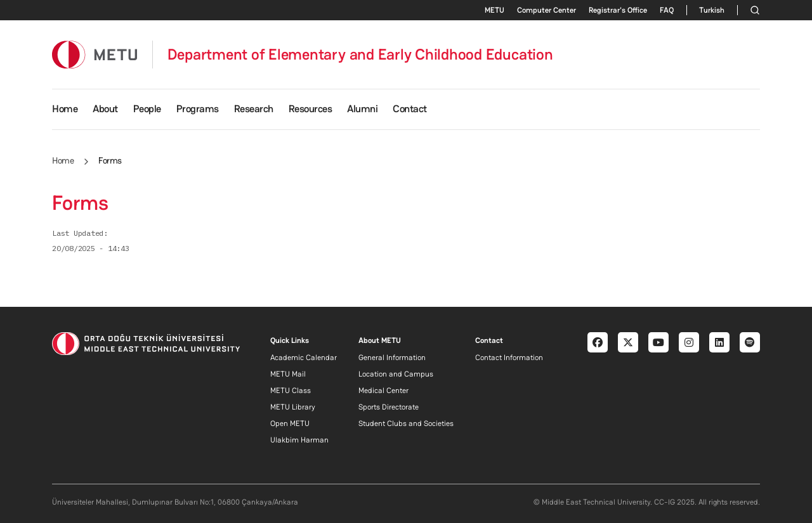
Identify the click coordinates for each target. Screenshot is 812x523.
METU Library (293, 407)
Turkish (712, 10)
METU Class (291, 391)
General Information (392, 358)
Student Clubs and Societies (406, 423)
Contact (410, 109)
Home (65, 109)
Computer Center (547, 10)
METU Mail (288, 374)
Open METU (290, 423)
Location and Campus (396, 374)
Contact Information (509, 358)
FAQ (667, 10)
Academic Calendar (304, 358)
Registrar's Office (618, 10)
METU (494, 10)
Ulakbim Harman (299, 440)
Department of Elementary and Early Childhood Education (360, 55)
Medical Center (383, 391)
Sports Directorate (389, 407)
